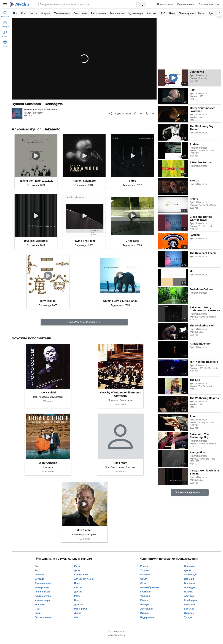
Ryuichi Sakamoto (47, 109)
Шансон (33, 13)
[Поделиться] (120, 114)
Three (132, 181)
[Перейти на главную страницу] (5, 14)
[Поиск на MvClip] (141, 4)
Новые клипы (165, 4)
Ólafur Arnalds (48, 463)
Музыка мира (136, 13)
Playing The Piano (84, 241)
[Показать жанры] (5, 33)
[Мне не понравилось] (151, 114)
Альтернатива (117, 13)
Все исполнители (209, 4)
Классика (152, 13)
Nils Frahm (120, 463)
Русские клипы (186, 4)
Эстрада (46, 13)
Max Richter (84, 530)
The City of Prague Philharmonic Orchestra (120, 394)
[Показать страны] (5, 43)
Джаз (212, 13)
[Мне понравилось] (138, 114)
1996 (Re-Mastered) (36, 241)
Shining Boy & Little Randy (120, 301)
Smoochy (38, 113)
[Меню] (5, 4)
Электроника (80, 13)
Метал (201, 13)
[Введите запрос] (87, 4)
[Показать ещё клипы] (190, 493)
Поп (15, 13)
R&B (163, 13)
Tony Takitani (48, 301)
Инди (172, 13)
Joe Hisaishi (48, 392)
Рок (23, 13)
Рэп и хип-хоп (98, 13)
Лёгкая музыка (186, 13)
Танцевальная (62, 13)
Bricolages (132, 241)
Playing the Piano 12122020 (36, 181)
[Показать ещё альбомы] (84, 322)
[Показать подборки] (5, 23)
